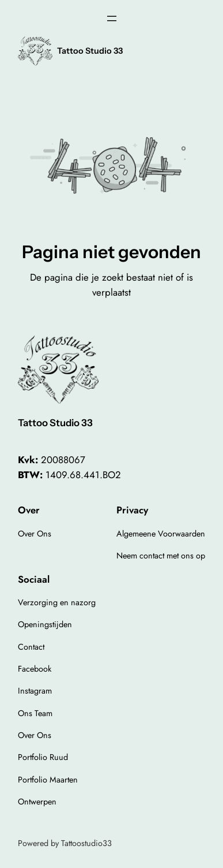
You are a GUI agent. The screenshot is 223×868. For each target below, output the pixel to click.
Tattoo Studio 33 (90, 51)
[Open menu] (112, 18)
